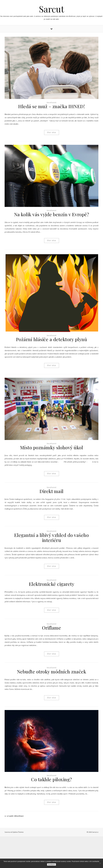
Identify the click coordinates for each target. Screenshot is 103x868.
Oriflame (51, 628)
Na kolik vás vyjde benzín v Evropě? (52, 214)
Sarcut (51, 9)
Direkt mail (51, 491)
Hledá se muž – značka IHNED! (51, 106)
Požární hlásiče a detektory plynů (52, 339)
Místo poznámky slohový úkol (52, 447)
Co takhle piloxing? (51, 779)
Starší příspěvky (14, 816)
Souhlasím (52, 864)
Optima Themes (18, 832)
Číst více (52, 132)
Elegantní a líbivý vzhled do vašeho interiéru (52, 538)
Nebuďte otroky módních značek (52, 671)
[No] (100, 863)
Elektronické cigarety (52, 584)
